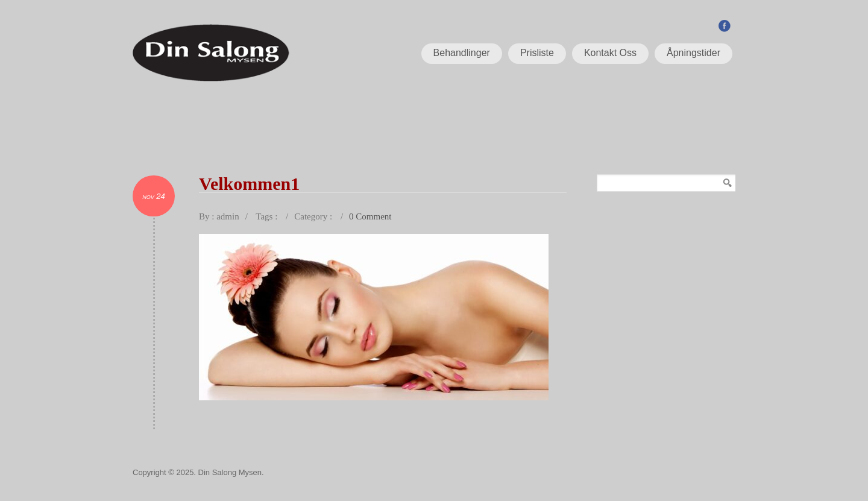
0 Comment (370, 216)
